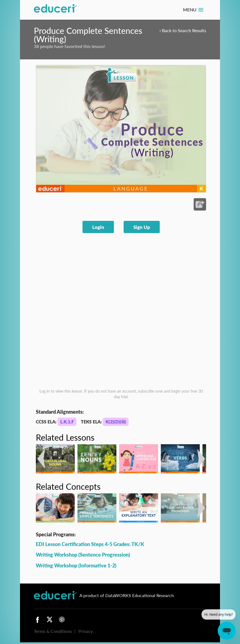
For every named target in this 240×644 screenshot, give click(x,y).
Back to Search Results (183, 30)
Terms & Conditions (53, 631)
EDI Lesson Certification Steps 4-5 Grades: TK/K (90, 544)
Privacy (86, 631)
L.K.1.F (67, 422)
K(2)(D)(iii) (116, 422)
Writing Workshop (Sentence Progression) (83, 555)
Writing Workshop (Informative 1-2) (76, 565)
